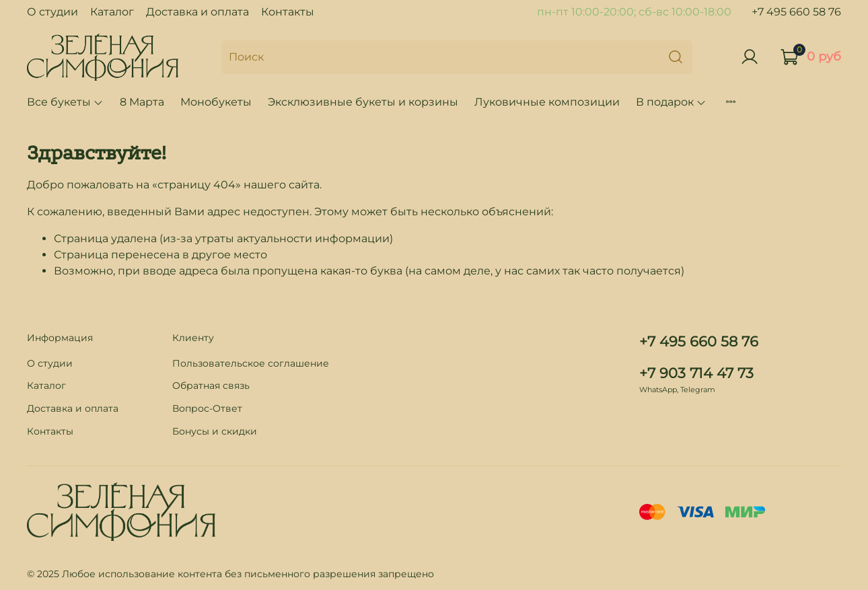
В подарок (671, 102)
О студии (52, 12)
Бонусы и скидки (215, 431)
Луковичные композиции (547, 102)
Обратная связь (211, 385)
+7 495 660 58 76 (796, 12)
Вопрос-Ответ (207, 408)
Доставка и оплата (197, 12)
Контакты (288, 12)
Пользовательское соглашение (251, 363)
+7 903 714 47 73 (696, 373)
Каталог (112, 12)
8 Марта (142, 102)
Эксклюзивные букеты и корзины (363, 102)
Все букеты (65, 102)
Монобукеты (216, 102)
